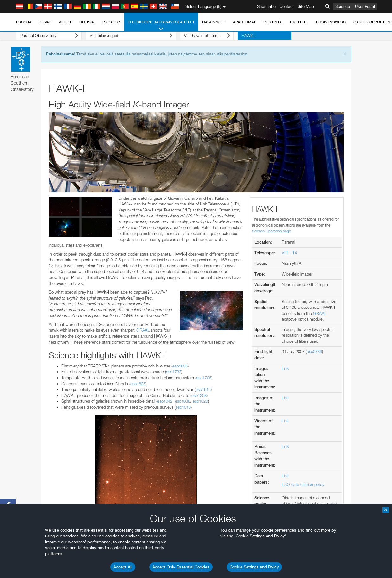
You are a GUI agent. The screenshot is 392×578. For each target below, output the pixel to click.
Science (343, 6)
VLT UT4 (289, 253)
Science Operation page (271, 231)
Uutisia (87, 22)
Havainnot (213, 22)
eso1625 (138, 384)
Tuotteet (299, 22)
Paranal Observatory (45, 36)
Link (285, 368)
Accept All (123, 567)
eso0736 (314, 351)
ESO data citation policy (303, 484)
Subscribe (266, 6)
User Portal (365, 6)
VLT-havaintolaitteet (195, 36)
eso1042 (165, 401)
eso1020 (200, 401)
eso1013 (183, 407)
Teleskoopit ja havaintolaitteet (161, 26)
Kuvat (45, 22)
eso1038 (183, 401)
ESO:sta (24, 22)
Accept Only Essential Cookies (181, 567)
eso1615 (203, 389)
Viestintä (273, 22)
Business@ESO (331, 22)
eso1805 (180, 366)
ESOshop (111, 22)
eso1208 (199, 395)
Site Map (306, 6)
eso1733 (174, 372)
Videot (65, 22)
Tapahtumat (243, 22)
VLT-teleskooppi (123, 36)
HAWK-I (232, 36)
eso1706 (204, 378)
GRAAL (143, 330)
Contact (287, 6)
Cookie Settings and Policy (254, 567)
